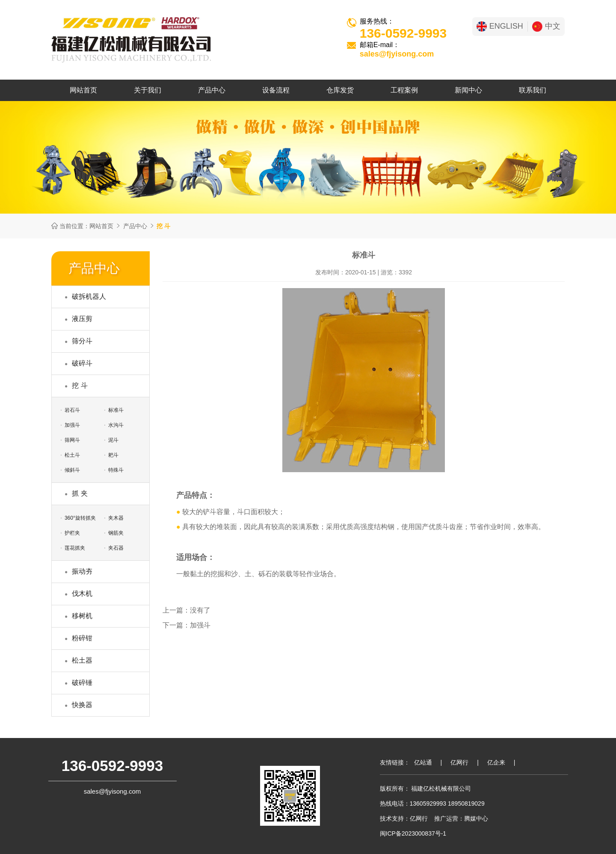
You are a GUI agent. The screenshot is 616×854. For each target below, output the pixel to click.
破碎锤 (82, 683)
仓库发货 (340, 90)
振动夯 (82, 571)
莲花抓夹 (75, 548)
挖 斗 (80, 385)
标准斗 (116, 410)
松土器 (82, 660)
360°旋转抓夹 (80, 518)
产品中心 (212, 90)
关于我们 (148, 90)
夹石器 (116, 548)
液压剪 (82, 319)
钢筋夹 (116, 533)
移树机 (82, 616)
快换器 (82, 705)
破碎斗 (82, 363)
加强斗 (72, 425)
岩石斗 (72, 410)
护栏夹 (72, 533)
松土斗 (72, 455)
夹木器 (116, 518)
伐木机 (82, 594)
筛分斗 (82, 341)
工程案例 (404, 90)
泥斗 (113, 440)
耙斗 (113, 455)
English (500, 27)
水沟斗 (116, 425)
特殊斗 (116, 470)
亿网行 (459, 762)
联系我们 (533, 90)
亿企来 (496, 762)
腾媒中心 (476, 818)
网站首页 (83, 90)
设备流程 (276, 90)
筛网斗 (72, 440)
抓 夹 (80, 493)
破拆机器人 (89, 296)
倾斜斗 (72, 470)
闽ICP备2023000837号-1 (413, 833)
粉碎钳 (82, 638)
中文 (546, 27)
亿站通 (423, 762)
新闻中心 (468, 90)
